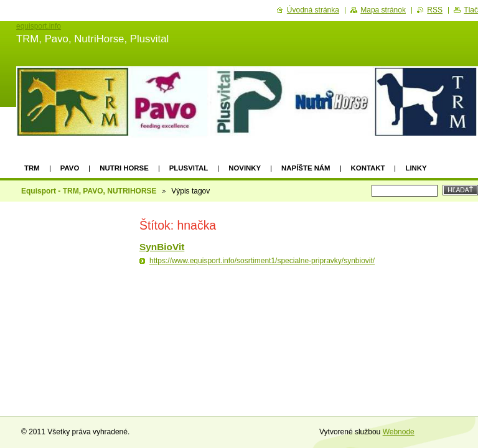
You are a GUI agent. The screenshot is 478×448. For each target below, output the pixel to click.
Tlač (471, 10)
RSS (435, 10)
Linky (416, 168)
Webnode (399, 432)
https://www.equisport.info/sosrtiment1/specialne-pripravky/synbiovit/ (262, 261)
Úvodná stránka (313, 10)
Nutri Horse (124, 168)
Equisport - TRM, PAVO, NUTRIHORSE (89, 191)
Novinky (245, 168)
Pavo (70, 168)
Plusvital (189, 168)
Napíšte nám (306, 168)
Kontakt (368, 168)
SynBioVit (162, 247)
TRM (32, 168)
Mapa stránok (383, 10)
